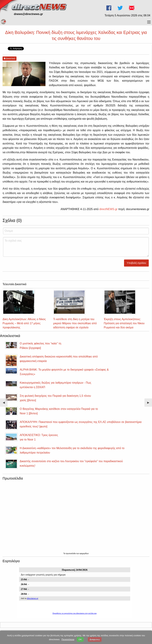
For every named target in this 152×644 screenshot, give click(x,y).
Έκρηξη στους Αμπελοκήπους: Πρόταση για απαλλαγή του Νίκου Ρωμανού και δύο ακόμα (124, 323)
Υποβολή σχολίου (136, 263)
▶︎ (150, 404)
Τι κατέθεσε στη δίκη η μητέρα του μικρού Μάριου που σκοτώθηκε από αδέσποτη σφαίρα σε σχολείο (75, 323)
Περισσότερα (68, 639)
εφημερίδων (84, 554)
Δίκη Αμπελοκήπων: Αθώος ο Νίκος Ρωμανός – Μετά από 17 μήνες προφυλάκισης (24, 323)
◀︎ (5, 404)
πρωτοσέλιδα (71, 554)
